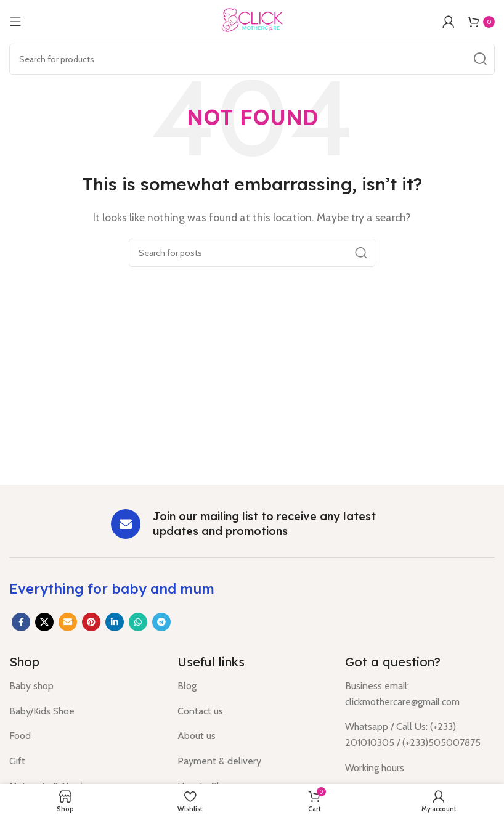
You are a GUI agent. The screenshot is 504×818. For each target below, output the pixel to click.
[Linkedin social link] (115, 622)
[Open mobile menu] (15, 22)
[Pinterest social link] (91, 622)
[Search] (252, 59)
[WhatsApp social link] (138, 622)
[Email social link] (68, 622)
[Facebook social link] (21, 622)
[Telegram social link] (161, 622)
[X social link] (44, 622)
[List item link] (84, 686)
